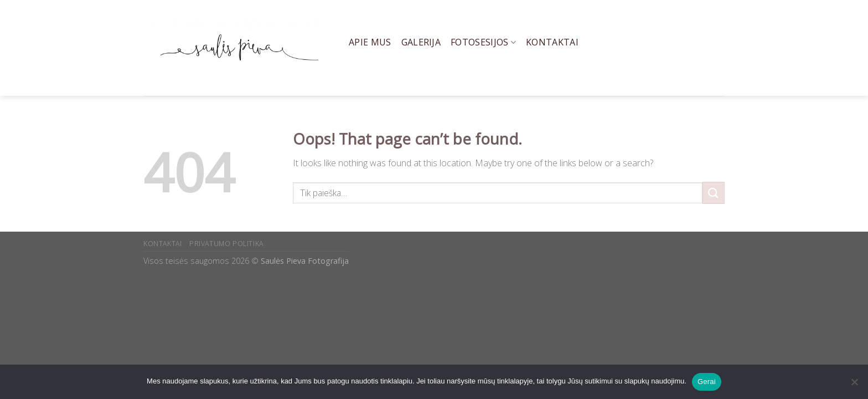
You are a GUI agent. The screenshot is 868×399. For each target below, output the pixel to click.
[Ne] (854, 385)
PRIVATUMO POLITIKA (226, 244)
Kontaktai (552, 42)
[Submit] (714, 193)
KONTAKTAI (163, 244)
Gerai (707, 382)
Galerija (421, 42)
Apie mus (370, 42)
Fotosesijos (483, 42)
